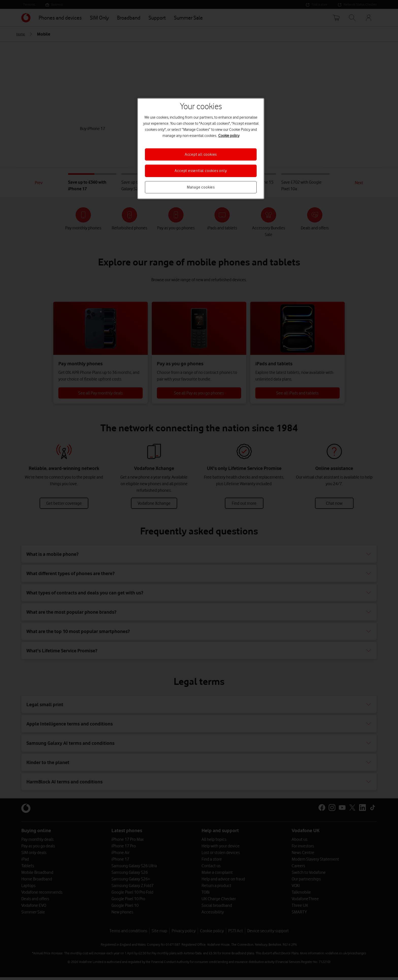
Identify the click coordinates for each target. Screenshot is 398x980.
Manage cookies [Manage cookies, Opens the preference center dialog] (201, 187)
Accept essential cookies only (201, 171)
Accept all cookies (201, 154)
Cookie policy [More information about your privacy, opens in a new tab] (229, 136)
